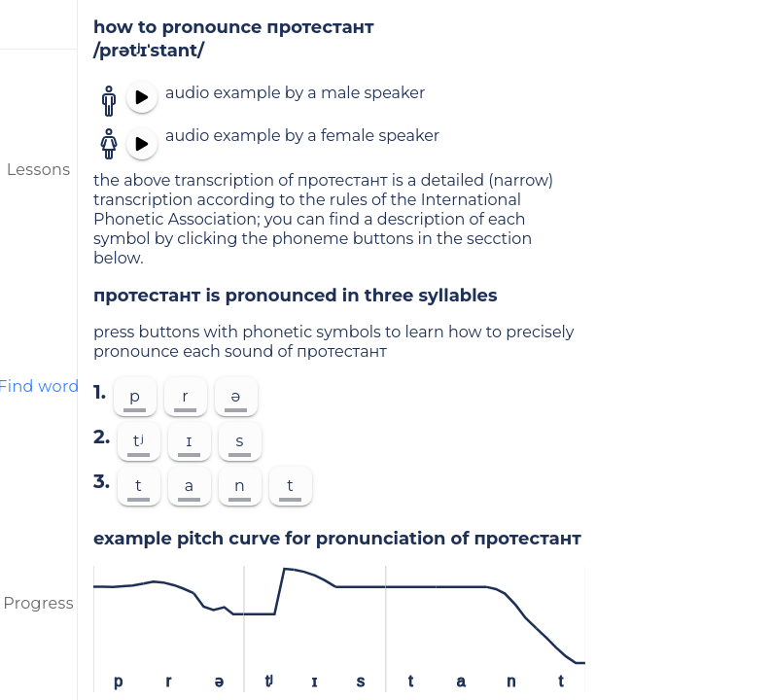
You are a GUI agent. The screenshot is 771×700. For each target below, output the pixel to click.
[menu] (39, 24)
